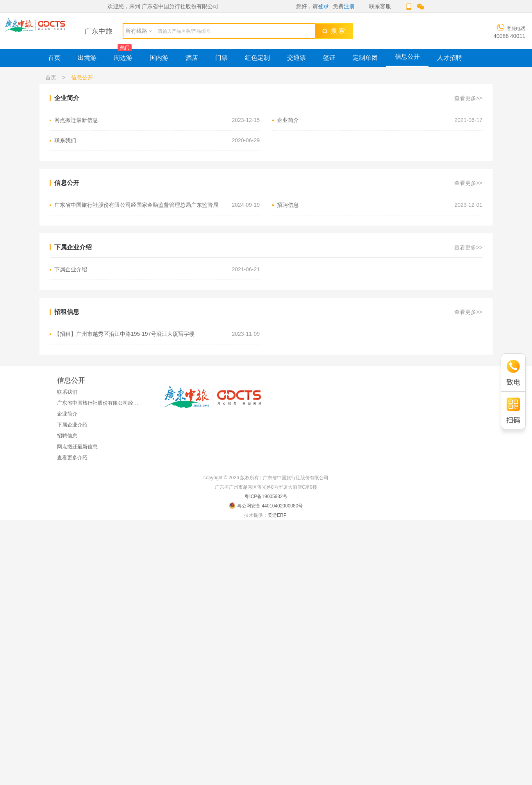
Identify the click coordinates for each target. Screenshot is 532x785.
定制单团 (365, 58)
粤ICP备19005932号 (266, 496)
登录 (323, 6)
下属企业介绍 (157, 270)
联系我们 (157, 141)
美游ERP (277, 515)
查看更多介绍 (72, 458)
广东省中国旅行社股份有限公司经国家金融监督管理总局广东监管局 (157, 205)
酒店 (192, 58)
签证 (329, 58)
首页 (54, 58)
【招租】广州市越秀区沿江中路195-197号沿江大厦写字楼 (157, 334)
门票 (221, 58)
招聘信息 (380, 205)
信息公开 (407, 56)
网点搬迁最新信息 (157, 120)
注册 (349, 6)
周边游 (123, 58)
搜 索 (334, 31)
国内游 (159, 58)
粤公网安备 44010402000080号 (266, 505)
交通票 (296, 58)
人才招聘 (450, 58)
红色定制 (257, 58)
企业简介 (380, 120)
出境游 (87, 58)
